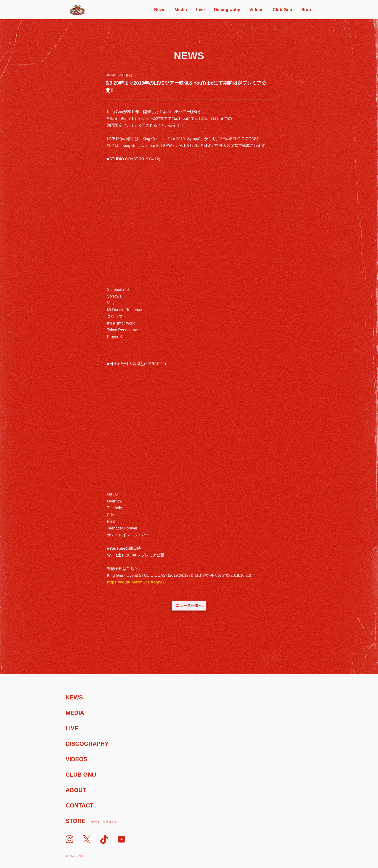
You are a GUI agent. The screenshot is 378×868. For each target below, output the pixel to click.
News (160, 10)
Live (200, 10)
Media (181, 10)
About (76, 790)
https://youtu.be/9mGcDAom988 (136, 582)
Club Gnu (282, 10)
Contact (80, 805)
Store (307, 10)
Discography (227, 10)
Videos (256, 10)
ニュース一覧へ (189, 606)
